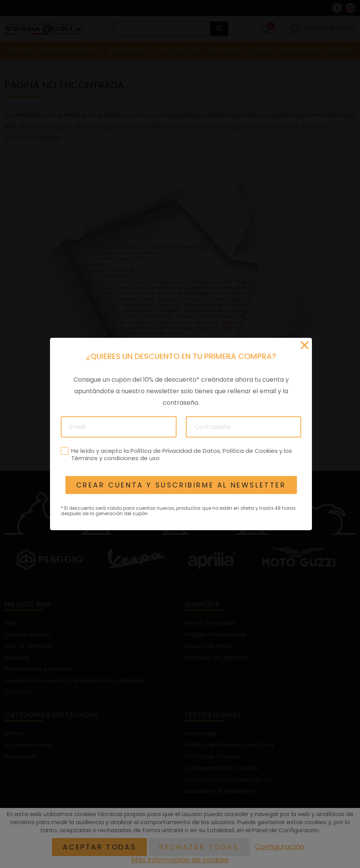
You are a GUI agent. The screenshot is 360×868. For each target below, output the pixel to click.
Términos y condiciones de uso (115, 458)
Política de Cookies (250, 451)
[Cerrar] (305, 345)
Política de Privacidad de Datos (175, 451)
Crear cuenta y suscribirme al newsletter (181, 485)
